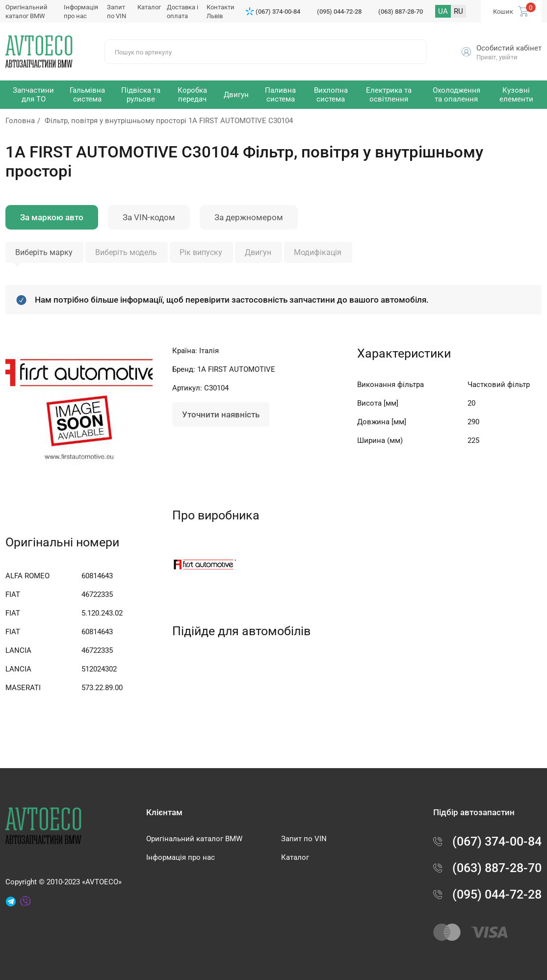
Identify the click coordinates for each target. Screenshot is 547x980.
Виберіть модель (126, 252)
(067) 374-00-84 (278, 12)
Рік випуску (201, 252)
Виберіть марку (44, 252)
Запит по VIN (304, 839)
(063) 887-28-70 (401, 12)
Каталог (149, 7)
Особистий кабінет (509, 48)
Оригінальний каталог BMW (194, 839)
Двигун (258, 252)
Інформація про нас (181, 857)
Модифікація (318, 252)
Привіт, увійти (497, 57)
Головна (20, 121)
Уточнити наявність (221, 414)
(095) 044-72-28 (339, 12)
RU (458, 11)
